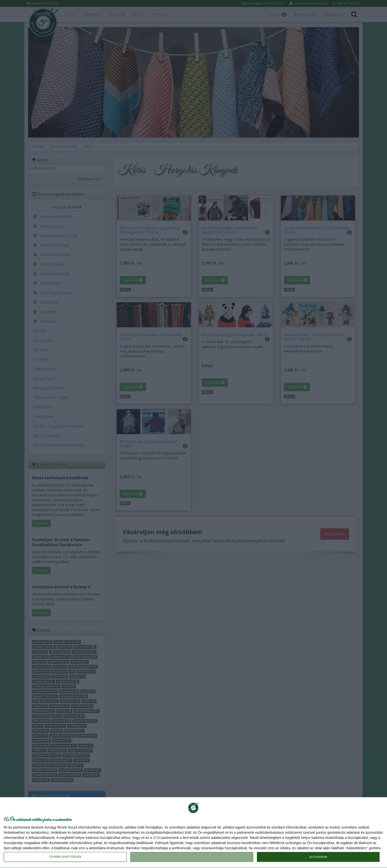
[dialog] (193, 833)
